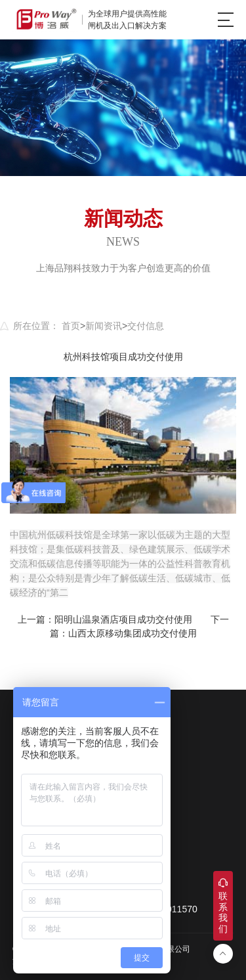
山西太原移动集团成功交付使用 (133, 633)
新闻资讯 (104, 326)
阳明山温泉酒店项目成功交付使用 (123, 619)
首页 (71, 326)
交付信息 (146, 326)
